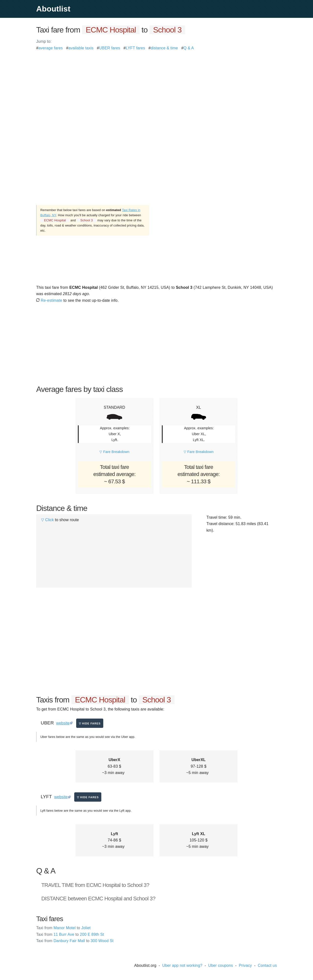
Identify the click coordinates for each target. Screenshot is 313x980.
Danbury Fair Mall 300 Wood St (75, 941)
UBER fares (110, 48)
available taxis (81, 48)
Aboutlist (53, 9)
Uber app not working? (182, 965)
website (63, 723)
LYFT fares (135, 48)
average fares (51, 48)
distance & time (164, 48)
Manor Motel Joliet (63, 928)
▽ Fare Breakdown (114, 452)
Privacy (245, 965)
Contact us (267, 965)
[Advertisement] (156, 86)
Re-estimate (49, 300)
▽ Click (47, 520)
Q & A (189, 48)
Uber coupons (221, 965)
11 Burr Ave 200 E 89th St (70, 934)
